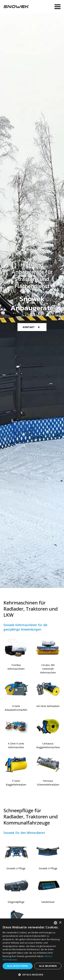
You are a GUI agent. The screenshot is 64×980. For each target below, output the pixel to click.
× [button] (60, 923)
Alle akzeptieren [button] (17, 966)
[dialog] (32, 949)
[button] (32, 974)
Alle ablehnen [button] (48, 966)
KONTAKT (29, 327)
